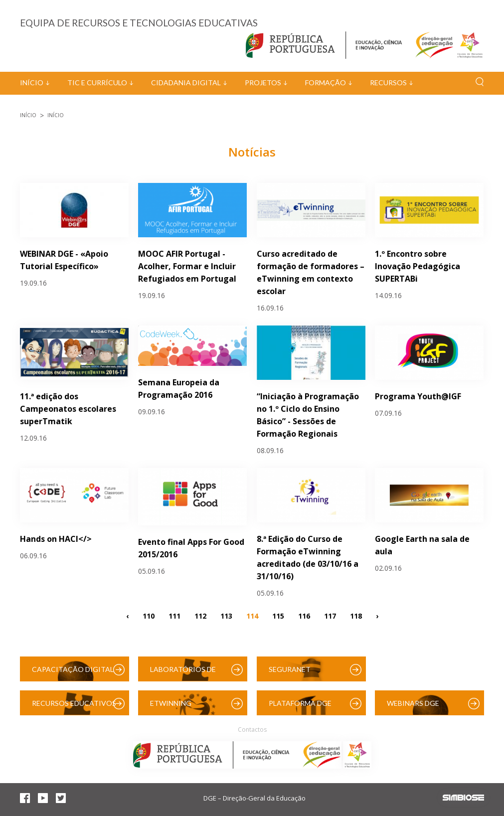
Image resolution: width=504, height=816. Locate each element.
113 (226, 616)
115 (278, 616)
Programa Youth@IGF (418, 396)
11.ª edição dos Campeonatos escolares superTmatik (68, 409)
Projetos (263, 82)
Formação (326, 82)
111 (174, 616)
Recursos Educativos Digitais (74, 707)
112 (200, 616)
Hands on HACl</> (56, 539)
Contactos (252, 730)
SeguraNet (290, 669)
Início (32, 82)
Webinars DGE (413, 703)
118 (356, 616)
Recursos (388, 82)
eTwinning (171, 703)
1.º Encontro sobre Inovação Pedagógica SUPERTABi (418, 266)
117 (330, 616)
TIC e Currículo (97, 82)
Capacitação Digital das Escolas (73, 673)
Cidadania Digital (186, 82)
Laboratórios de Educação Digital (185, 673)
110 (149, 616)
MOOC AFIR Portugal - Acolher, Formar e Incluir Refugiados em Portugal (187, 266)
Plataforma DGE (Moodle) (300, 707)
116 (304, 616)
